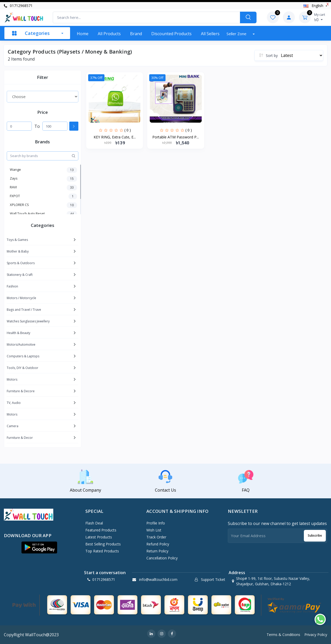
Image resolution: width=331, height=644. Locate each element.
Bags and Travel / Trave (24, 310)
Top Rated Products (102, 551)
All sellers (210, 34)
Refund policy (158, 544)
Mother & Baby (18, 251)
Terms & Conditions (283, 635)
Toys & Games (17, 240)
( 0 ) (128, 130)
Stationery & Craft (20, 275)
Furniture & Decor (20, 438)
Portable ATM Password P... (176, 137)
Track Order (156, 537)
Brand (136, 34)
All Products (109, 34)
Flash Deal (94, 523)
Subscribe (315, 535)
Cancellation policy (162, 558)
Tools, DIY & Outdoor (22, 368)
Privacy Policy (316, 635)
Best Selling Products (103, 544)
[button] (39, 547)
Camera (13, 426)
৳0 (320, 17)
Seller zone (237, 34)
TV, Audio (14, 403)
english (314, 6)
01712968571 (18, 6)
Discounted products (171, 34)
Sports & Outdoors (21, 263)
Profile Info (156, 523)
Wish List (154, 530)
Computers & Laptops (23, 356)
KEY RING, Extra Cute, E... (115, 137)
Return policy (157, 551)
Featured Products (101, 530)
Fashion (12, 286)
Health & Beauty (18, 333)
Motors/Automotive (21, 345)
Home (83, 34)
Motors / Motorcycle (21, 298)
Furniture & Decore (21, 391)
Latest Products (99, 537)
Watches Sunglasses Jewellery (28, 321)
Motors (12, 379)
